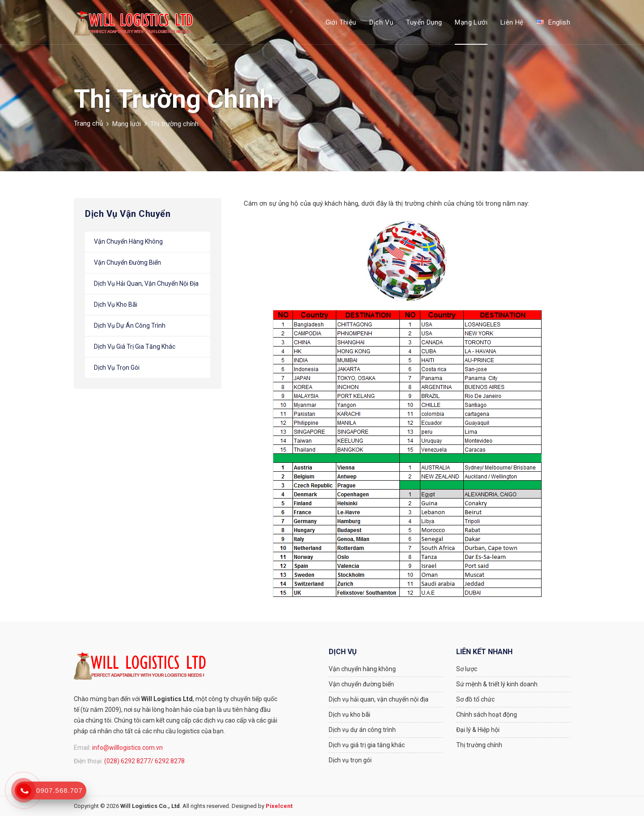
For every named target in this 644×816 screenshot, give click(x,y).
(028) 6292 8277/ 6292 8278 (144, 761)
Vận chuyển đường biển (127, 262)
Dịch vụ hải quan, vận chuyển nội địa (146, 283)
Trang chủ (88, 123)
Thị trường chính (479, 745)
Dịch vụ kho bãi (116, 304)
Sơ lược (467, 669)
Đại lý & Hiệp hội (478, 730)
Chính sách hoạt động (487, 715)
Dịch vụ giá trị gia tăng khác (135, 347)
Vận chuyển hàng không (128, 241)
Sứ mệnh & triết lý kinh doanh (497, 684)
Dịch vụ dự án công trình (130, 326)
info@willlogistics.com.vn (127, 748)
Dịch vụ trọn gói (117, 368)
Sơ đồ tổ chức (475, 699)
